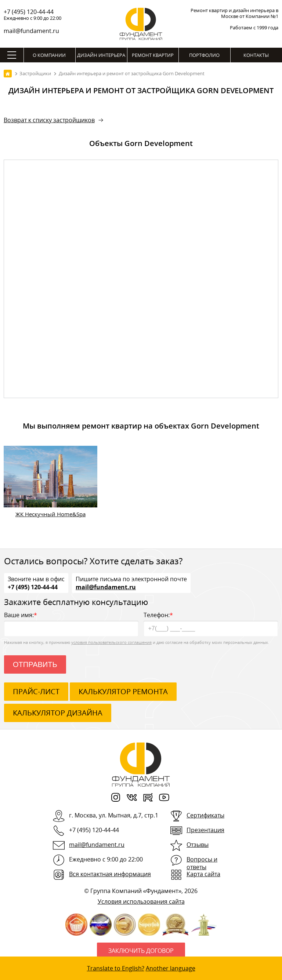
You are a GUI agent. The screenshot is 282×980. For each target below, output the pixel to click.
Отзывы (198, 845)
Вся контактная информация (110, 874)
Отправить (35, 664)
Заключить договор (141, 951)
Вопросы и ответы (202, 863)
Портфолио (204, 55)
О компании (49, 55)
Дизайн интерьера (101, 55)
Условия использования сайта (141, 901)
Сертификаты (205, 815)
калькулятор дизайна (58, 713)
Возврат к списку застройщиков (49, 120)
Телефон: (211, 624)
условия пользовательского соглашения (111, 642)
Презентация (205, 830)
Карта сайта (203, 874)
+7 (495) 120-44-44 (29, 12)
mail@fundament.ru (31, 31)
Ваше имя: (71, 624)
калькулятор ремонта (123, 691)
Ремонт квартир (153, 55)
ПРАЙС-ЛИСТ (36, 691)
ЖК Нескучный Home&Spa (50, 514)
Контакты (256, 55)
